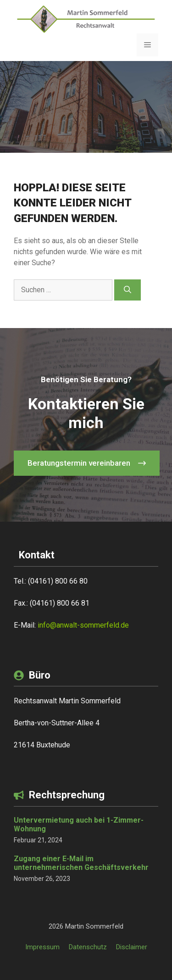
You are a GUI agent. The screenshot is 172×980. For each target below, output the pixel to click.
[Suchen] (128, 290)
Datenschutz (88, 947)
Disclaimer (132, 947)
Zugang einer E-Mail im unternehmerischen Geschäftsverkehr (81, 863)
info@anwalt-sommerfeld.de (83, 625)
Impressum (42, 947)
